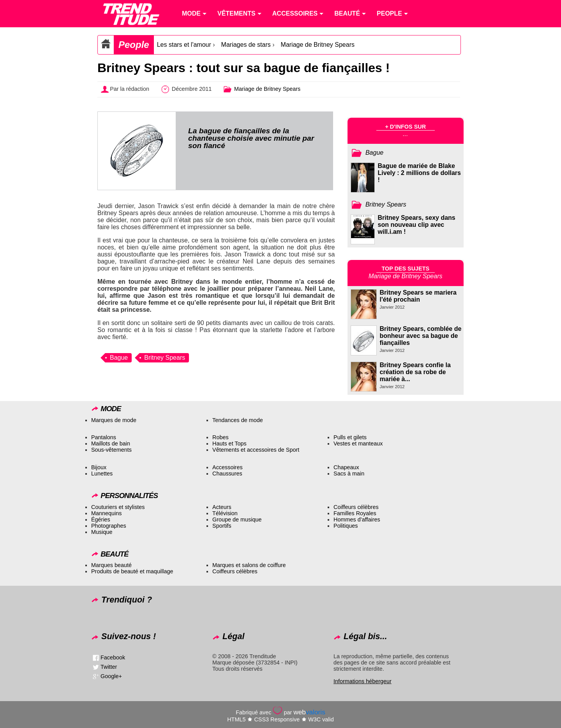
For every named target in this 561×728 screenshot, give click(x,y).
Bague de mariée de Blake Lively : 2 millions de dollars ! (419, 173)
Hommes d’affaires (357, 519)
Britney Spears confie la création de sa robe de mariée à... (415, 372)
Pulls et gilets (350, 437)
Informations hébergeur (363, 681)
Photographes (109, 526)
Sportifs (222, 526)
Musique (102, 532)
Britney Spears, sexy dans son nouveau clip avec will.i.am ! (417, 225)
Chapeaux (346, 467)
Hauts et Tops (229, 444)
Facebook (113, 657)
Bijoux (99, 467)
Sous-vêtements (111, 450)
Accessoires (228, 467)
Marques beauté (111, 565)
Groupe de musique (237, 519)
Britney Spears (165, 358)
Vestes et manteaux (358, 444)
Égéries (101, 519)
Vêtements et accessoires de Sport (256, 450)
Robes (221, 437)
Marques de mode (114, 420)
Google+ (111, 676)
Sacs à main (349, 474)
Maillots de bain (111, 444)
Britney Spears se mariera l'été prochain (418, 296)
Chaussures (227, 474)
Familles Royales (355, 513)
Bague (119, 358)
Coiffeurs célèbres (356, 507)
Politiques (346, 526)
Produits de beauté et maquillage (132, 571)
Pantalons (104, 437)
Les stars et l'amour (184, 45)
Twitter (109, 666)
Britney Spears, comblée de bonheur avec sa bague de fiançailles (421, 336)
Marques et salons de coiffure (249, 565)
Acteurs (222, 507)
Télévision (225, 513)
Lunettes (102, 474)
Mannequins (106, 513)
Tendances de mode (238, 420)
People (134, 45)
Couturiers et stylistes (118, 507)
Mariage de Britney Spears (318, 45)
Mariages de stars (246, 45)
